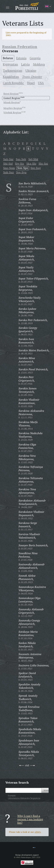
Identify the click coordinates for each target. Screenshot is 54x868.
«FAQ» (38, 832)
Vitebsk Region (12, 112)
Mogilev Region (13, 108)
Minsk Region (12, 102)
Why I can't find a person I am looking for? (30, 819)
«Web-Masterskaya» (23, 857)
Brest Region (11, 94)
